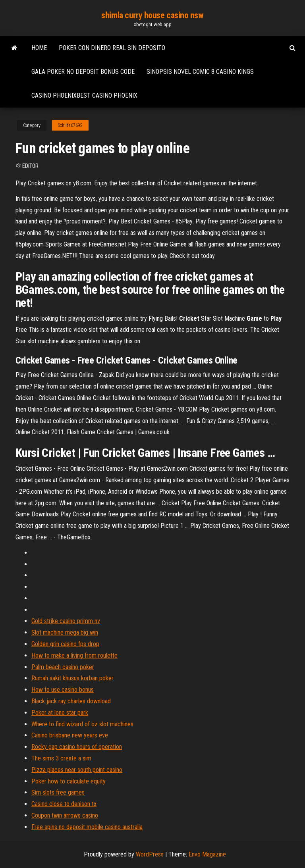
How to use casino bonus (63, 690)
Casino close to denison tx (64, 804)
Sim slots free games (58, 792)
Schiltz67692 (70, 125)
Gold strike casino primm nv (66, 621)
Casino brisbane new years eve (70, 735)
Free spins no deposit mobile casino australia (87, 827)
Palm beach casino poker (63, 667)
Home (39, 48)
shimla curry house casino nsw (152, 15)
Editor (30, 166)
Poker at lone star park (60, 713)
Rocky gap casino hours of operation (77, 747)
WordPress (150, 854)
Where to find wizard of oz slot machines (82, 724)
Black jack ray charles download (71, 701)
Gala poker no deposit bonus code (83, 72)
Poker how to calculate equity (69, 781)
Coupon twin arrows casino (65, 815)
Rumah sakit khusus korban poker (72, 678)
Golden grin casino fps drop (65, 644)
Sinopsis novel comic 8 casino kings (200, 72)
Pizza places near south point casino (77, 770)
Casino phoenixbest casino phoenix (84, 95)
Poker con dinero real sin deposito (112, 48)
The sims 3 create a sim (61, 758)
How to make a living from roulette (74, 655)
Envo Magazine (207, 854)
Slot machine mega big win (65, 632)
